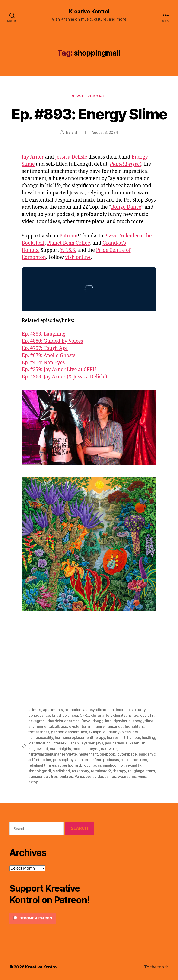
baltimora (118, 710)
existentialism (81, 726)
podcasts (111, 760)
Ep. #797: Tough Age (45, 348)
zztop (33, 782)
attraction (73, 710)
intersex (60, 743)
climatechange (126, 715)
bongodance (39, 715)
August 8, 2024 (105, 132)
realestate (129, 760)
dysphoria (122, 721)
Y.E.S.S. (68, 250)
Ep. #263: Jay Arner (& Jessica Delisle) (64, 377)
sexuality (133, 765)
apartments (53, 710)
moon (78, 749)
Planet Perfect (126, 164)
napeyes (92, 749)
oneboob (107, 754)
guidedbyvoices (117, 732)
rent (144, 760)
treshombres (62, 776)
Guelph (95, 732)
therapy (120, 771)
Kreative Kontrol (89, 12)
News (77, 96)
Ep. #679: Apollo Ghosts (49, 356)
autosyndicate (95, 710)
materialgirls (60, 749)
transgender (39, 776)
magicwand (38, 749)
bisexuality (137, 710)
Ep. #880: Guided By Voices (52, 341)
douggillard (102, 721)
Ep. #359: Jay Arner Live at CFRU (59, 370)
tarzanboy (80, 771)
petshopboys (64, 760)
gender (57, 732)
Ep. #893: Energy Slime (89, 114)
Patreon (68, 236)
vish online (78, 257)
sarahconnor (113, 765)
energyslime (143, 721)
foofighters (134, 726)
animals (35, 710)
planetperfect (89, 760)
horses (113, 737)
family (100, 726)
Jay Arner (33, 157)
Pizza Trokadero (123, 236)
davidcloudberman (64, 721)
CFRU (84, 715)
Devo (86, 721)
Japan (74, 743)
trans (151, 771)
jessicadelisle (116, 743)
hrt (123, 737)
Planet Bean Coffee (69, 243)
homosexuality (41, 737)
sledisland (61, 771)
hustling (148, 737)
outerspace (127, 754)
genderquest (76, 732)
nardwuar (109, 749)
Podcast (97, 96)
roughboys (92, 765)
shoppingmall (40, 771)
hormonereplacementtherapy (80, 737)
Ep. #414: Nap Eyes (43, 363)
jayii (100, 743)
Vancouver (84, 776)
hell (136, 732)
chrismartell (101, 715)
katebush (137, 743)
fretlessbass (39, 732)
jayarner (87, 743)
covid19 (147, 715)
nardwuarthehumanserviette (52, 754)
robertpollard (69, 765)
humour (133, 737)
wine (142, 776)
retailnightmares (42, 765)
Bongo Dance (126, 207)
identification (39, 743)
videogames (105, 776)
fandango (114, 726)
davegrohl (37, 721)
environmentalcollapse (48, 726)
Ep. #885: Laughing (44, 334)
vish (75, 132)
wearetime (127, 776)
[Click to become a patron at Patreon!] (51, 918)
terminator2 (101, 771)
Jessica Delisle (71, 157)
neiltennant (88, 754)
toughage (136, 771)
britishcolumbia (65, 715)
